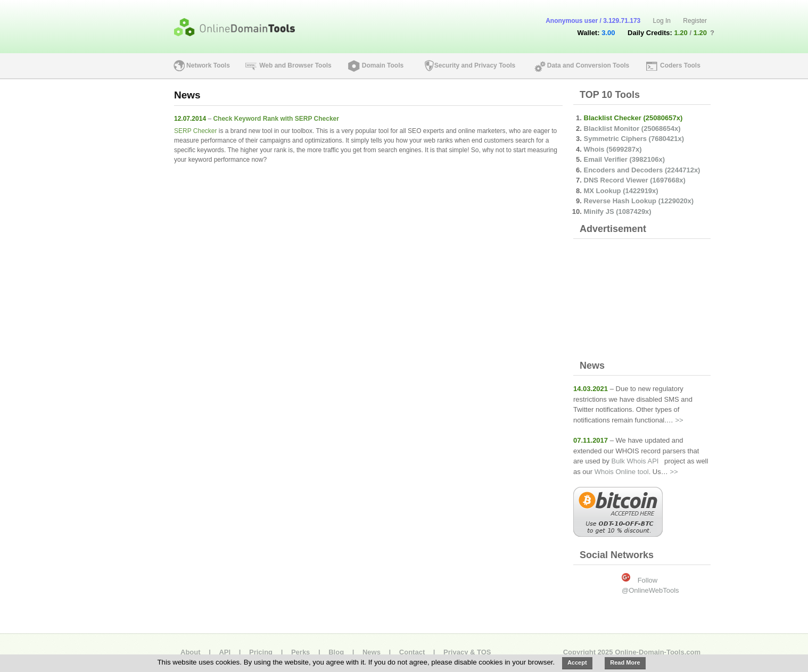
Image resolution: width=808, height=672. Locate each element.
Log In (662, 21)
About (191, 652)
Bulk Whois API (635, 461)
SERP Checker (195, 131)
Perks (300, 652)
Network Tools (208, 65)
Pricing (261, 652)
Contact (412, 652)
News (372, 652)
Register (695, 21)
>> (679, 420)
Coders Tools (680, 65)
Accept (577, 662)
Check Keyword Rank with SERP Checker (276, 119)
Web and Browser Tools (295, 65)
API (225, 652)
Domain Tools (383, 65)
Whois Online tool (622, 472)
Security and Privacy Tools (475, 65)
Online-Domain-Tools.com (658, 652)
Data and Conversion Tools (588, 65)
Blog (336, 652)
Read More (625, 662)
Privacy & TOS (467, 652)
